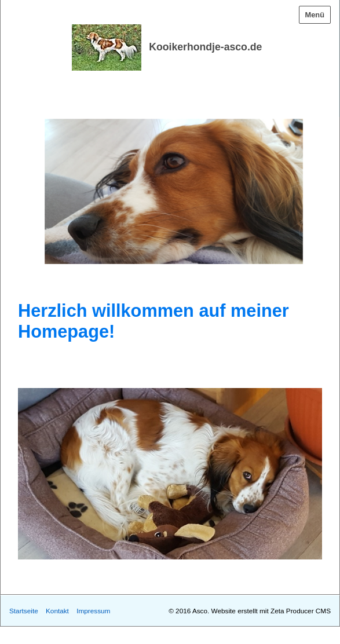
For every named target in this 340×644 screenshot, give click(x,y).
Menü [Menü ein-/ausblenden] (315, 15)
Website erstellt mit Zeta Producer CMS (271, 611)
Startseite (24, 611)
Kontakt (57, 611)
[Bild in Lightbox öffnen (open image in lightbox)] (170, 473)
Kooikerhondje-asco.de (205, 47)
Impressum (93, 611)
